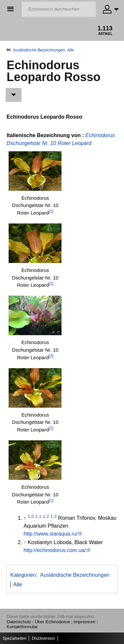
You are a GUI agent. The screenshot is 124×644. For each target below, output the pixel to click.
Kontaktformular (22, 627)
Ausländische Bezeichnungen (39, 50)
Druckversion (43, 638)
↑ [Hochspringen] (25, 542)
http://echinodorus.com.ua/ (55, 550)
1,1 (39, 516)
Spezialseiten (14, 638)
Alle (70, 50)
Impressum (85, 622)
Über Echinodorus (52, 622)
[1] (51, 211)
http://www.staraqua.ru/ (51, 534)
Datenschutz (19, 622)
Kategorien (23, 575)
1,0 (31, 516)
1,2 (46, 516)
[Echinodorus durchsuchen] (59, 9)
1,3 (54, 516)
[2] (51, 356)
